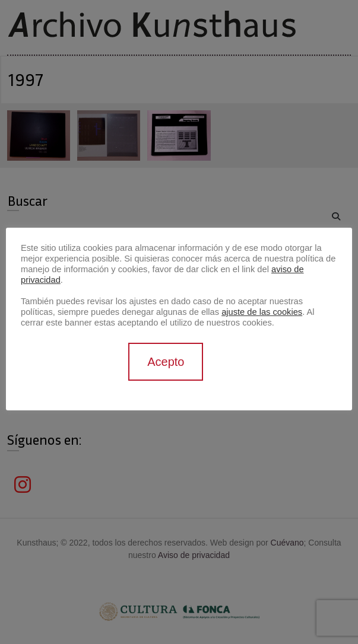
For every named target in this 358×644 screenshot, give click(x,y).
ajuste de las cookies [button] (262, 312)
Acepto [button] (166, 362)
